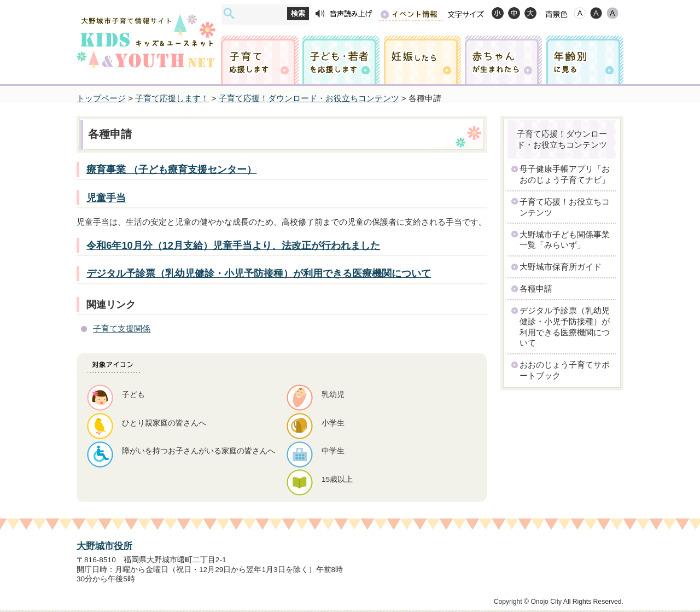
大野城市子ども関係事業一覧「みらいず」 (565, 240)
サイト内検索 (229, 13)
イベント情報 (410, 14)
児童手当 (106, 198)
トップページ (101, 98)
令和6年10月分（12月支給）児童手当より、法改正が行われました (233, 245)
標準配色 (580, 13)
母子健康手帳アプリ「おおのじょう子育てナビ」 (565, 174)
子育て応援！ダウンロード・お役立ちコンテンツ (309, 98)
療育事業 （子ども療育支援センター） (171, 169)
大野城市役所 (104, 546)
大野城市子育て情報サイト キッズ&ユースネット (146, 31)
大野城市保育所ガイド (561, 267)
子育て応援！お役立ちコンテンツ (565, 207)
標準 (514, 13)
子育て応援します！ (172, 98)
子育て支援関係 (122, 328)
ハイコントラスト (596, 13)
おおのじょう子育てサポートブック (565, 370)
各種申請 (536, 288)
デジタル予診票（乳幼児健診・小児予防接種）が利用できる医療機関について (259, 273)
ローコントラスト (612, 13)
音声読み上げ (344, 14)
